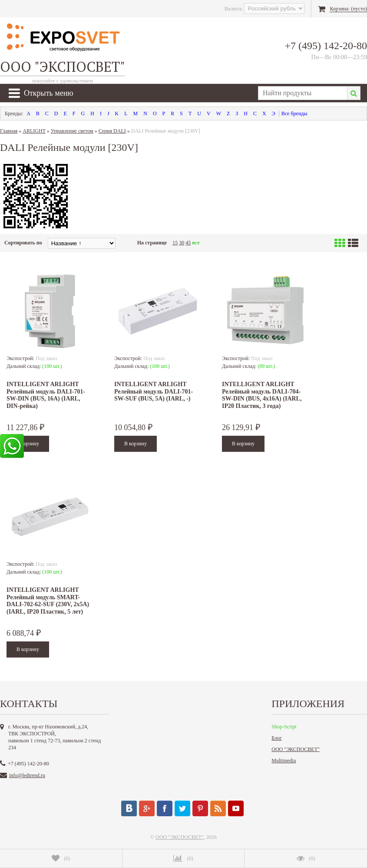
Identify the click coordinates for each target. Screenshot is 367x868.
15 (175, 243)
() (61, 858)
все (196, 243)
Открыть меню (41, 93)
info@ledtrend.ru (27, 775)
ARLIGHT (34, 131)
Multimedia (284, 761)
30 (182, 243)
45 (188, 243)
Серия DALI (112, 131)
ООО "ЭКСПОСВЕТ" (296, 749)
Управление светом (72, 131)
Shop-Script (284, 727)
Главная (9, 131)
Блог (277, 738)
